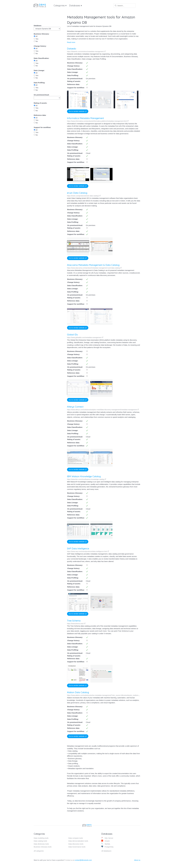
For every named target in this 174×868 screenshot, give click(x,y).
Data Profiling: (39, 83)
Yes (36, 39)
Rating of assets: (40, 103)
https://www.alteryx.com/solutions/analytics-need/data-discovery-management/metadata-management (103, 410)
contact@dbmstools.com (83, 860)
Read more (71, 42)
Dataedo (72, 49)
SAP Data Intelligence (76, 549)
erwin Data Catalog (77, 193)
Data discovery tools (76, 844)
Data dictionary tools (41, 844)
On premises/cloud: (42, 95)
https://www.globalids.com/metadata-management (85, 337)
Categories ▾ (60, 5)
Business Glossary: (42, 34)
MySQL (106, 844)
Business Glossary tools (43, 847)
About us (137, 860)
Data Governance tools (77, 847)
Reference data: (40, 115)
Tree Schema (71, 621)
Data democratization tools (78, 841)
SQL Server (107, 838)
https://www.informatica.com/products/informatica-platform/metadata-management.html (98, 121)
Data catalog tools (40, 841)
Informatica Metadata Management (85, 118)
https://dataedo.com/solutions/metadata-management (86, 52)
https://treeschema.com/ (73, 624)
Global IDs (72, 335)
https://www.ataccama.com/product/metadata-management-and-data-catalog (94, 268)
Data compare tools (76, 838)
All (36, 36)
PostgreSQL (107, 847)
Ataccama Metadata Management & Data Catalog (93, 265)
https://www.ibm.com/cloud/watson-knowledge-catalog (86, 479)
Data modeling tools (41, 838)
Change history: (40, 46)
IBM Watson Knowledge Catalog (84, 476)
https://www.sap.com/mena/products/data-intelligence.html (86, 551)
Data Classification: (41, 58)
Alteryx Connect (75, 407)
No (36, 41)
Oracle (105, 841)
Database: (38, 26)
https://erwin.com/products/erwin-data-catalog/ (84, 196)
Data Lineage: (39, 70)
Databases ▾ (76, 5)
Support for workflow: (42, 127)
